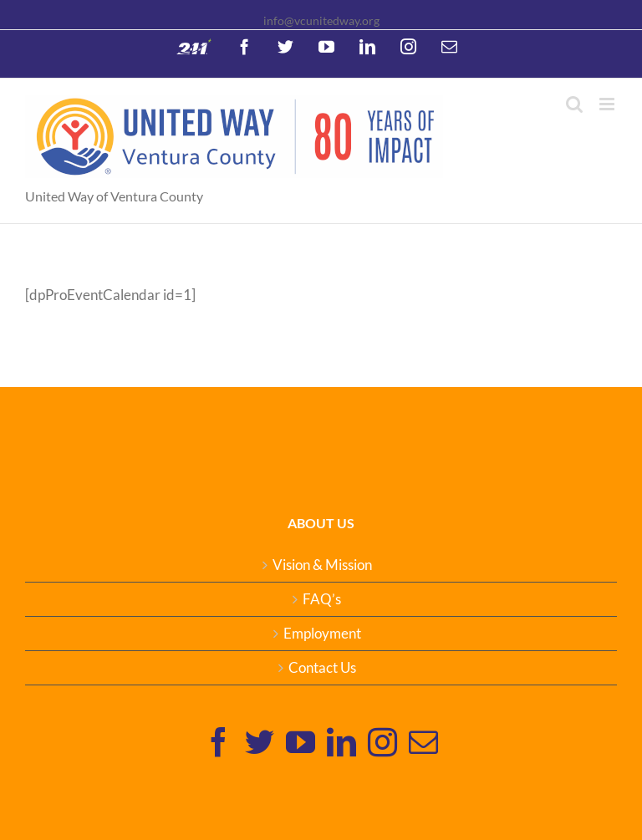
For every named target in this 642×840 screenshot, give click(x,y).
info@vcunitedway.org (321, 20)
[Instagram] (382, 742)
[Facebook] (219, 742)
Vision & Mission (322, 565)
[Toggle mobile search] (574, 104)
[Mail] (423, 742)
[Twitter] (260, 742)
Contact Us (322, 668)
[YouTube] (301, 742)
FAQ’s (322, 599)
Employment (322, 634)
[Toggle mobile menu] (608, 104)
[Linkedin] (341, 742)
